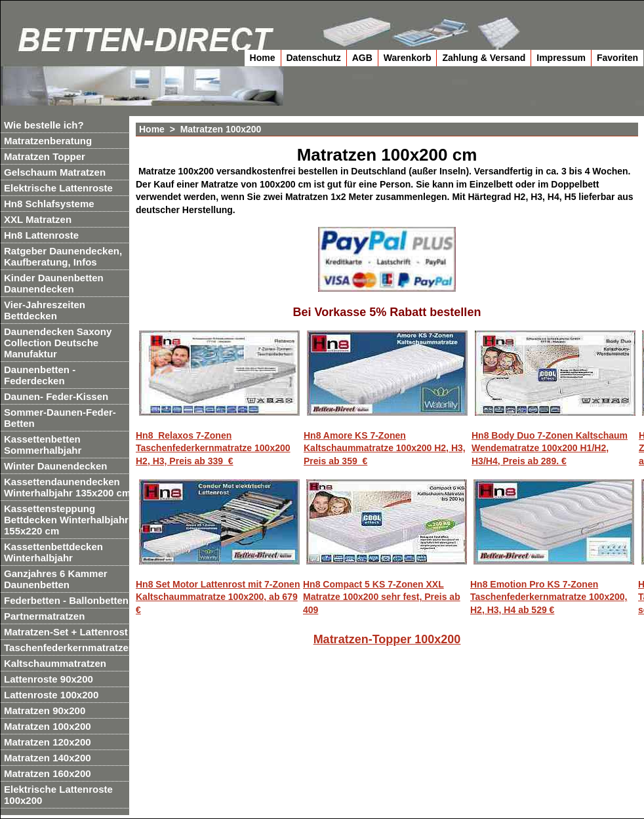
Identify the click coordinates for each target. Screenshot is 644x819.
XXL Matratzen (38, 219)
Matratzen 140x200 (48, 758)
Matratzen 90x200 (45, 710)
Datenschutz (314, 58)
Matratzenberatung (48, 141)
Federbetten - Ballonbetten (66, 600)
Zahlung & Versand (484, 58)
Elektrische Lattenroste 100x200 (58, 795)
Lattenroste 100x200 (51, 695)
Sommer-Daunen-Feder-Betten (60, 418)
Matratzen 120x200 (48, 742)
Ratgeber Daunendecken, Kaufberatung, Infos (63, 256)
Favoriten (617, 58)
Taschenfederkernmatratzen (69, 648)
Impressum (561, 58)
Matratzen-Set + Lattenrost (66, 632)
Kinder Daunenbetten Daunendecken (54, 283)
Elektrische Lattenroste (58, 188)
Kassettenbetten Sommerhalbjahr (43, 445)
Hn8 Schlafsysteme (49, 204)
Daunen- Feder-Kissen (56, 396)
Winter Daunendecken (55, 466)
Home (263, 58)
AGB (362, 58)
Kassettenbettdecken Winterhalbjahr (53, 552)
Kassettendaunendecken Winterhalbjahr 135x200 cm (67, 487)
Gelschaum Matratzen (55, 172)
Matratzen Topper (45, 156)
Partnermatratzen (44, 616)
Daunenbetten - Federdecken (40, 375)
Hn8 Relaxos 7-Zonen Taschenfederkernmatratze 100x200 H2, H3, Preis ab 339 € (213, 448)
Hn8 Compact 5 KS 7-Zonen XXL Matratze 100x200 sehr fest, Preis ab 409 (382, 597)
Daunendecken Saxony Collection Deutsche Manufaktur (58, 343)
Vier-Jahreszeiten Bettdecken (45, 310)
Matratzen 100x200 (48, 726)
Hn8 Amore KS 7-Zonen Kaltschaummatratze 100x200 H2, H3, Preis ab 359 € (385, 448)
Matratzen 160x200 (48, 773)
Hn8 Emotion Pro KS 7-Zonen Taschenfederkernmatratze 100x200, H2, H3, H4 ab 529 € (549, 597)
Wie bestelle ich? (44, 125)
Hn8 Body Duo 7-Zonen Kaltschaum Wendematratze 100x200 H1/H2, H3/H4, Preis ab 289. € (550, 448)
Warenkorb (408, 58)
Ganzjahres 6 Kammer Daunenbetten (56, 579)
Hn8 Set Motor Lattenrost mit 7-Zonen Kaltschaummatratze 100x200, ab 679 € (218, 597)
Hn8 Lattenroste (41, 235)
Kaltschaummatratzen (55, 663)
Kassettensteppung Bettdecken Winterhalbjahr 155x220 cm (66, 520)
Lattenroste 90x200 (49, 679)
